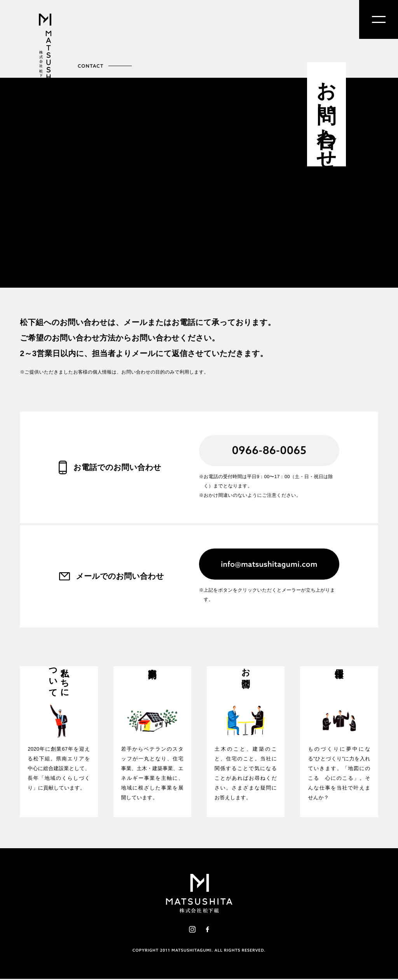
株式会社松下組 (45, 57)
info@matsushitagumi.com (269, 564)
